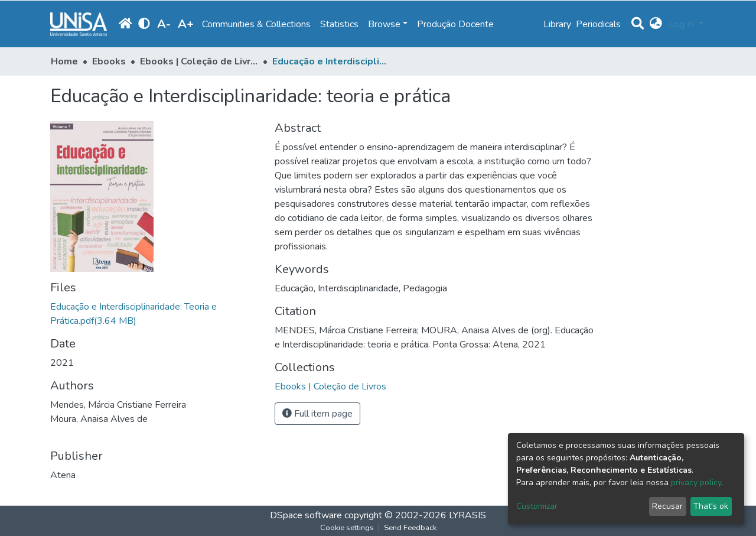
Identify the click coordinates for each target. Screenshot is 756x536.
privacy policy (696, 483)
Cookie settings (347, 528)
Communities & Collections (256, 24)
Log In (682, 24)
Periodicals (598, 24)
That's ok (711, 506)
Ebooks (109, 61)
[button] (656, 24)
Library (557, 24)
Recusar (667, 506)
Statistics (339, 24)
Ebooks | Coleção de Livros (199, 61)
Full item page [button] (317, 414)
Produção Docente (455, 24)
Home (64, 61)
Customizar (537, 506)
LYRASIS (467, 515)
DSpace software (306, 515)
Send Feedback (410, 528)
